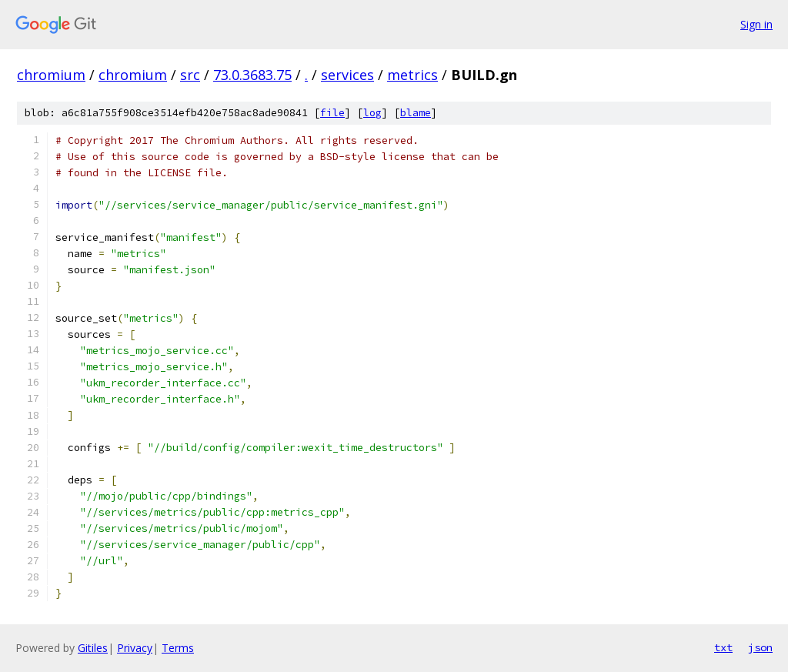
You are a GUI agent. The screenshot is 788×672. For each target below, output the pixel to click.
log (372, 113)
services (347, 75)
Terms (178, 648)
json (760, 647)
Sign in (756, 24)
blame (416, 113)
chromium (51, 75)
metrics (412, 75)
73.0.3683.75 (252, 75)
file (332, 113)
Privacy (135, 648)
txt (723, 647)
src (190, 75)
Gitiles (93, 648)
